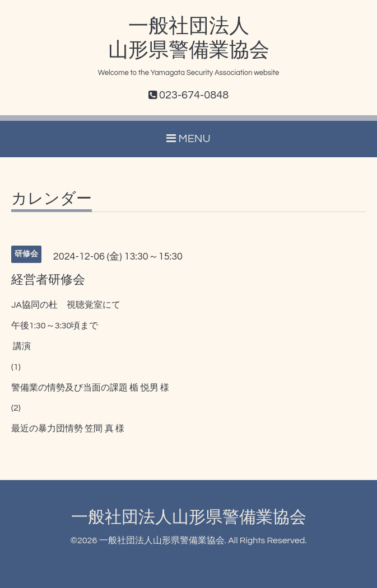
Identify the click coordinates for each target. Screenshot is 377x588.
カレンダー (52, 199)
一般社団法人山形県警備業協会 (189, 517)
